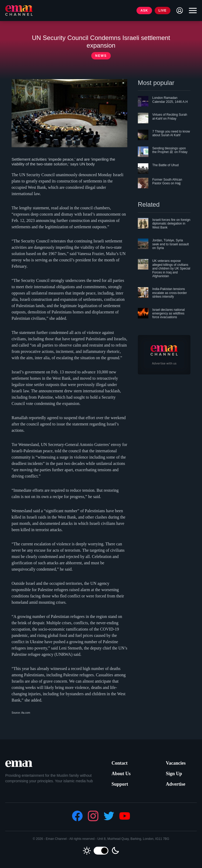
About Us (121, 774)
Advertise (175, 784)
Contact (120, 763)
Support (120, 784)
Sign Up (174, 774)
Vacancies (176, 763)
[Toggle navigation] (191, 11)
